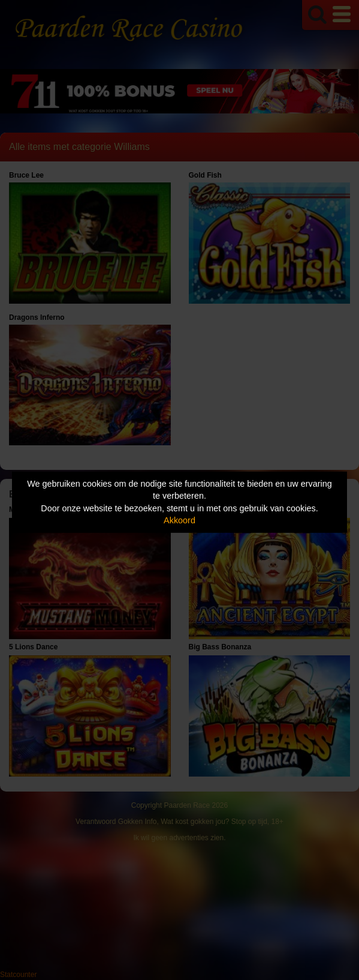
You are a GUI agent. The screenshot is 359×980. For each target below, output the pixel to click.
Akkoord (179, 520)
